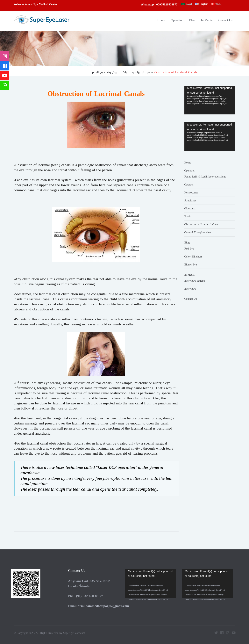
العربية (189, 4)
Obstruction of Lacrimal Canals (202, 224)
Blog (192, 20)
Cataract (189, 185)
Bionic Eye (191, 265)
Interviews (190, 289)
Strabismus (190, 201)
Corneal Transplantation (198, 232)
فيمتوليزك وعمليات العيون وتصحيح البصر (121, 72)
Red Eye (189, 249)
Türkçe (219, 4)
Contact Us (225, 20)
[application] (210, 100)
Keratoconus (191, 193)
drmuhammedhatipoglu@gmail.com (102, 606)
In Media (207, 20)
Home (161, 20)
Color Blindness (193, 257)
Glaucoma (190, 209)
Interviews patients (195, 281)
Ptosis (188, 217)
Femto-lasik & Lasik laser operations (205, 177)
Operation (177, 20)
